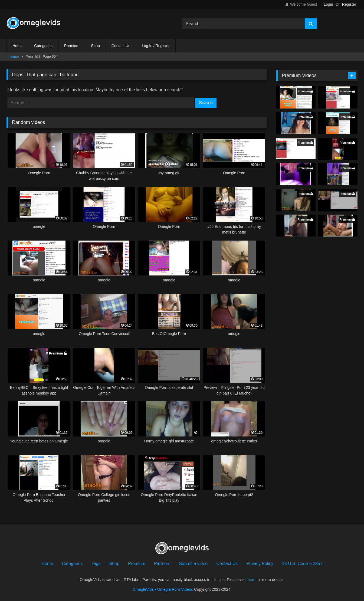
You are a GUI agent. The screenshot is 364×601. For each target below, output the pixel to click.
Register (349, 4)
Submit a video (193, 564)
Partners (162, 564)
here (252, 580)
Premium (72, 46)
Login (328, 4)
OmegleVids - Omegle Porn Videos (163, 589)
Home (17, 46)
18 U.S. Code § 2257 (302, 564)
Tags (96, 564)
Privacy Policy (260, 564)
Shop (95, 46)
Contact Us (121, 46)
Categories (43, 46)
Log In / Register (156, 46)
